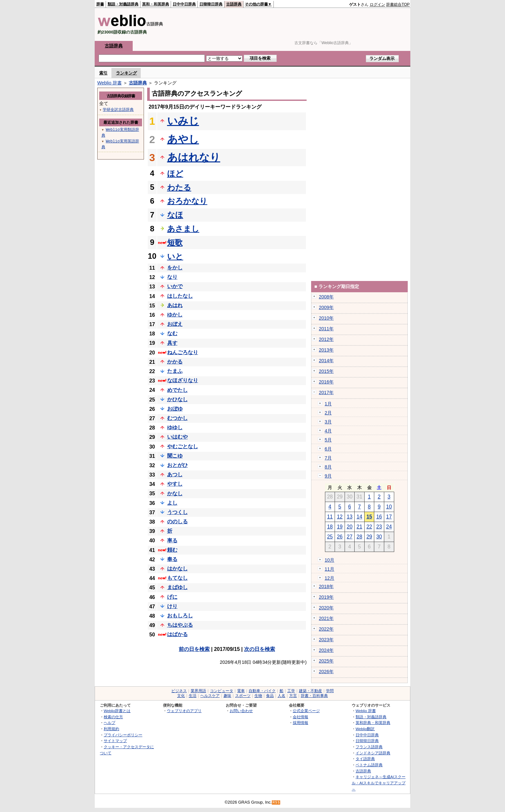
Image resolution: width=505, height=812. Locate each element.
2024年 (326, 650)
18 (330, 527)
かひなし (177, 399)
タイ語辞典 (365, 759)
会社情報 (300, 717)
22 (369, 527)
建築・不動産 (310, 691)
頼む (172, 550)
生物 (258, 696)
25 (330, 537)
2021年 (326, 618)
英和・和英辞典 (156, 4)
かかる (175, 362)
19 (340, 527)
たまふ (175, 371)
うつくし (177, 512)
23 (379, 527)
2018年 (326, 586)
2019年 (326, 597)
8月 (328, 467)
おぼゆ (175, 409)
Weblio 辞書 (110, 83)
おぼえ (175, 324)
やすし (175, 484)
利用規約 (111, 729)
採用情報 (300, 723)
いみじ (183, 121)
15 (369, 517)
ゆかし (175, 315)
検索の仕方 (113, 717)
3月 (328, 422)
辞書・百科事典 (314, 696)
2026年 (326, 672)
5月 (328, 440)
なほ (175, 215)
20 (350, 527)
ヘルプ (110, 723)
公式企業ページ (306, 711)
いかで (175, 286)
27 (350, 537)
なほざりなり (183, 380)
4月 (328, 431)
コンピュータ (222, 691)
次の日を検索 (260, 649)
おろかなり (187, 201)
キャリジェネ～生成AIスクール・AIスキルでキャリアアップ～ (379, 783)
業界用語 (198, 691)
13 (350, 517)
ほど (175, 174)
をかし (175, 268)
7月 (328, 458)
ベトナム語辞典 (369, 765)
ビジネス (179, 691)
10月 (329, 560)
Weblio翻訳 (365, 729)
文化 (181, 696)
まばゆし (177, 587)
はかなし (177, 569)
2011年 (326, 329)
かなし (175, 493)
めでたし (177, 390)
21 (359, 527)
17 (389, 517)
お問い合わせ (241, 711)
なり (172, 277)
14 (359, 517)
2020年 (326, 608)
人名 (281, 696)
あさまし (183, 229)
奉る (172, 559)
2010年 (326, 318)
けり (172, 606)
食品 (270, 696)
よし (172, 503)
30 (379, 537)
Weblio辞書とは (117, 711)
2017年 (326, 392)
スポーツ (243, 696)
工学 (291, 691)
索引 (103, 73)
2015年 (326, 371)
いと (175, 256)
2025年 (326, 661)
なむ (172, 333)
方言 (293, 696)
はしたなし (180, 296)
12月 (329, 578)
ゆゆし (175, 427)
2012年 (326, 339)
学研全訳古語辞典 (118, 109)
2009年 (326, 307)
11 (330, 517)
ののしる (177, 522)
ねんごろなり (183, 352)
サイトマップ (115, 741)
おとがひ (177, 465)
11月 (329, 569)
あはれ (175, 305)
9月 (328, 476)
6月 (328, 449)
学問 (330, 691)
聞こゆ (175, 456)
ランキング (126, 73)
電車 (241, 691)
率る (172, 541)
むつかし (177, 418)
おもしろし (180, 616)
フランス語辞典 (369, 747)
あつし (175, 474)
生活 (193, 696)
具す (172, 343)
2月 (328, 413)
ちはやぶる (180, 625)
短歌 (175, 242)
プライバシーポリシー (123, 735)
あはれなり (194, 157)
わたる (179, 187)
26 (340, 537)
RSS (276, 802)
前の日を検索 (194, 649)
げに (172, 597)
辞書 (100, 4)
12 (340, 517)
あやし (183, 139)
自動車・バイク (262, 691)
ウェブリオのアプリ (184, 711)
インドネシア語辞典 (373, 753)
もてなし (177, 578)
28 (359, 537)
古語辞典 (234, 4)
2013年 (326, 350)
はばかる (177, 634)
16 (379, 517)
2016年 (326, 382)
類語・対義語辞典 (123, 4)
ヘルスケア (210, 696)
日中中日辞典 (184, 4)
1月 (328, 404)
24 (389, 527)
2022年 (326, 629)
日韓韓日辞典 (211, 4)
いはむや (177, 437)
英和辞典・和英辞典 (373, 723)
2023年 (326, 640)
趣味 (227, 696)
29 (369, 537)
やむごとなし (183, 446)
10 (389, 507)
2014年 (326, 361)
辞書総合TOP (398, 5)
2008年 (326, 297)
